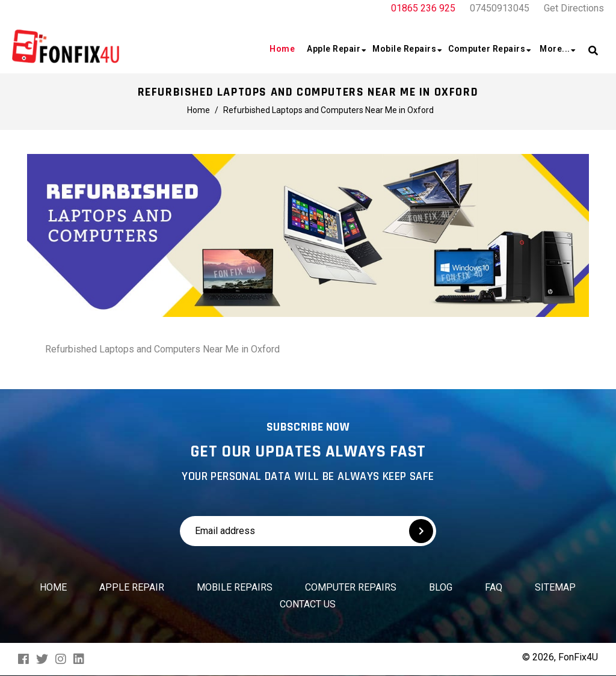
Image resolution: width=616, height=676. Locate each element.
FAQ (494, 587)
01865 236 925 (423, 8)
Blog (441, 587)
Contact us (308, 604)
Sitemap (555, 587)
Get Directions (574, 8)
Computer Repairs (351, 587)
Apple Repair (132, 587)
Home (53, 587)
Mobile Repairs (235, 587)
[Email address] (269, 531)
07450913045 (500, 8)
